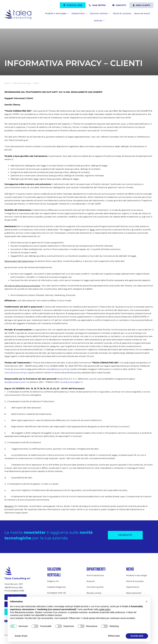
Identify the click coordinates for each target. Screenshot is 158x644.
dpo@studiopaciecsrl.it (16, 382)
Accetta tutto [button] (137, 636)
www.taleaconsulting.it (16, 373)
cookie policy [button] (105, 609)
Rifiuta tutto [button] (114, 636)
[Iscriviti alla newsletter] (125, 535)
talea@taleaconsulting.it (59, 369)
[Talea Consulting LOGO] (18, 11)
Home (7, 83)
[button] (147, 602)
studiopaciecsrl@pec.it (71, 382)
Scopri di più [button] (21, 636)
